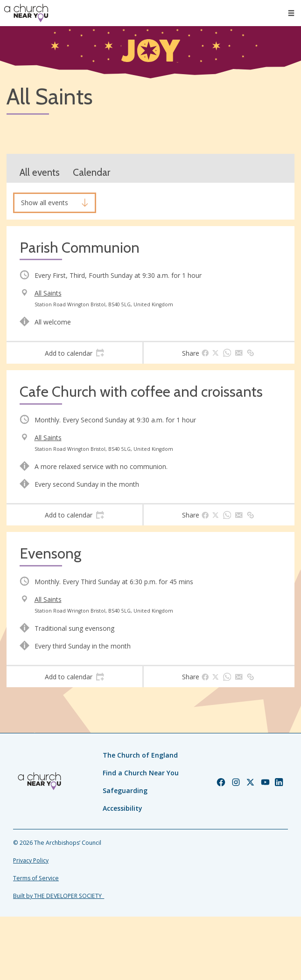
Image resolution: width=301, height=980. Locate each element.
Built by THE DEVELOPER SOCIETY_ (59, 896)
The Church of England (140, 755)
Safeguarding (125, 790)
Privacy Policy (31, 860)
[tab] (74, 353)
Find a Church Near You (141, 773)
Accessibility (122, 808)
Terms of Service (36, 878)
